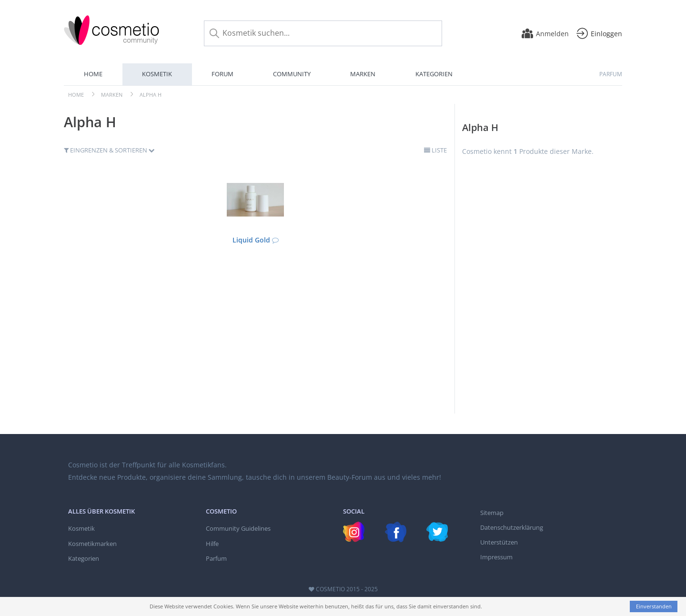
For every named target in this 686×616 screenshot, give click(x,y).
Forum (222, 74)
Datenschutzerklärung (512, 527)
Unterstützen (499, 542)
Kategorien (434, 74)
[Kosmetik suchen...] (323, 33)
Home (93, 74)
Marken (363, 74)
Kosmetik (157, 74)
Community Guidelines (238, 528)
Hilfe (212, 544)
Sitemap (492, 513)
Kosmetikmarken (92, 544)
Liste (435, 150)
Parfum (611, 74)
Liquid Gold (251, 240)
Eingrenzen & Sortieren (109, 150)
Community (292, 74)
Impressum (496, 557)
